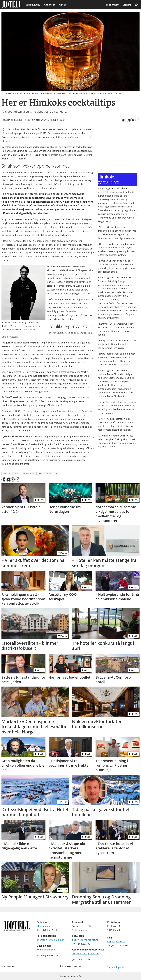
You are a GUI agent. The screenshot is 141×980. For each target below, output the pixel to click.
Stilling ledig (33, 5)
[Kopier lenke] (137, 120)
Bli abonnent (112, 5)
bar (16, 474)
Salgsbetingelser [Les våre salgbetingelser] (116, 967)
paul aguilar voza (47, 474)
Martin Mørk (43, 926)
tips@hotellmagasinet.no (85, 940)
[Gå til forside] (12, 5)
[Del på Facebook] (124, 120)
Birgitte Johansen (116, 942)
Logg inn (127, 5)
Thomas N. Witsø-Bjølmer (50, 940)
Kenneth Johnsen (46, 950)
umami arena (28, 474)
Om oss (63, 5)
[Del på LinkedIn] (129, 120)
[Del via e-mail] (133, 120)
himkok (7, 474)
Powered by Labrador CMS (70, 976)
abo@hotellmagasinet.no (85, 954)
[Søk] (136, 5)
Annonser (49, 5)
